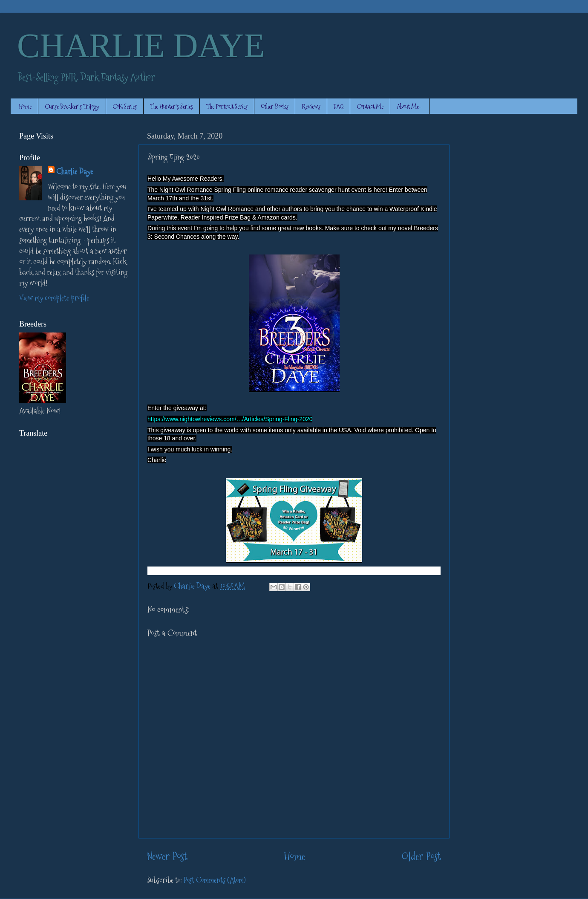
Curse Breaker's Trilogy (72, 106)
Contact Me (370, 106)
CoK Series (125, 106)
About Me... (410, 106)
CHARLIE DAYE (141, 46)
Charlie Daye (75, 172)
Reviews (311, 106)
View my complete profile (54, 298)
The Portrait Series (227, 106)
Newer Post (167, 857)
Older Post (421, 857)
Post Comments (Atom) (215, 880)
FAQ (339, 106)
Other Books (275, 106)
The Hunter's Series (171, 106)
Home (25, 106)
